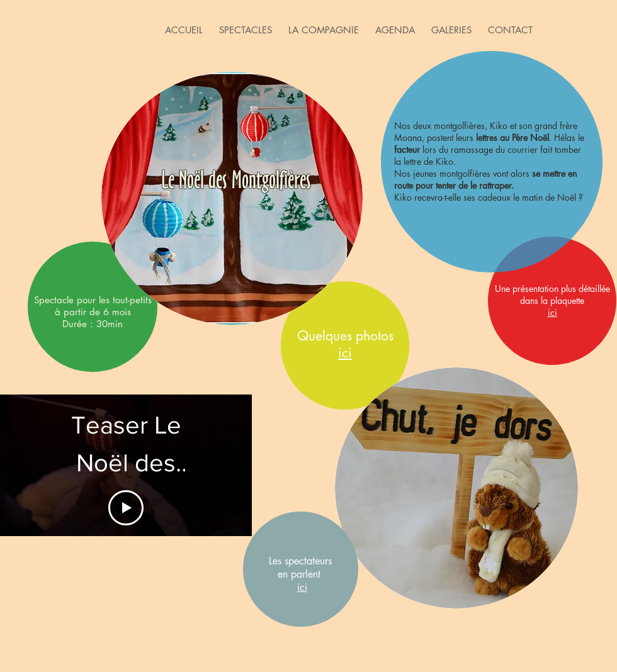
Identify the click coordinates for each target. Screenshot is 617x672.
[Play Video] (126, 508)
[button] (246, 30)
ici (302, 587)
